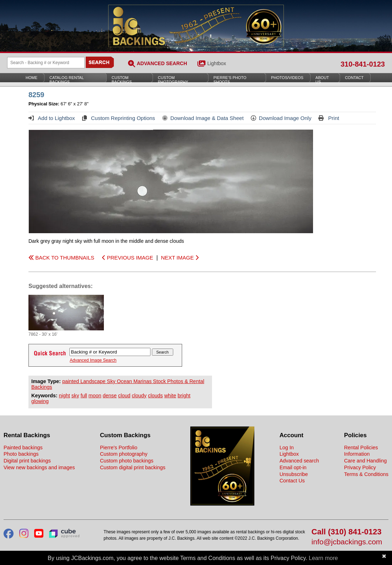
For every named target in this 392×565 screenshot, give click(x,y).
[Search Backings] (46, 63)
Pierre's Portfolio (119, 448)
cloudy (139, 396)
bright (184, 396)
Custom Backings (122, 80)
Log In (287, 448)
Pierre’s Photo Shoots (230, 80)
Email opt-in (293, 467)
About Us (322, 80)
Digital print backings (27, 461)
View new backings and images (39, 467)
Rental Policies (361, 448)
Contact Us (292, 481)
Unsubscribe (294, 474)
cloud (124, 396)
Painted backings (23, 448)
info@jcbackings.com (347, 542)
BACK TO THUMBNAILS (61, 258)
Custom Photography (173, 80)
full (84, 396)
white (170, 396)
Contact (354, 78)
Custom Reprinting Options (119, 118)
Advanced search (299, 461)
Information (357, 454)
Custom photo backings (127, 461)
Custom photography (124, 454)
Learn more (323, 558)
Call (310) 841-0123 (347, 532)
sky (75, 396)
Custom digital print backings (133, 467)
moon (95, 396)
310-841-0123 (363, 64)
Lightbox (217, 63)
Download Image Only (281, 118)
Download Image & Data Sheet (203, 118)
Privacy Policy (360, 467)
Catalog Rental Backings (67, 80)
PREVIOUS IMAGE (128, 258)
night (65, 396)
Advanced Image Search (93, 360)
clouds (155, 396)
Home (31, 78)
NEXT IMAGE (179, 258)
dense (110, 396)
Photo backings (21, 454)
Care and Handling (365, 461)
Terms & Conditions (366, 474)
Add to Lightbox (52, 118)
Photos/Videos (287, 78)
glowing (40, 401)
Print (329, 118)
